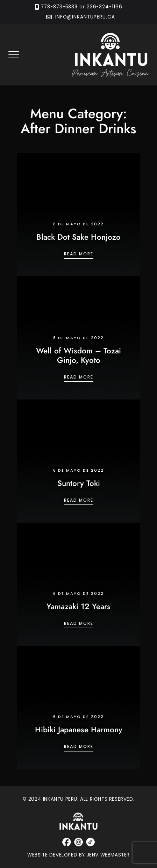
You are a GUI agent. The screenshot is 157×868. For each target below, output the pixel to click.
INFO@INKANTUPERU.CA (84, 17)
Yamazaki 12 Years (78, 606)
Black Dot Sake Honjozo (78, 237)
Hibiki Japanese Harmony (79, 729)
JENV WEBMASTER (108, 855)
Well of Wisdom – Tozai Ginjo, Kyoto (78, 355)
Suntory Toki (79, 483)
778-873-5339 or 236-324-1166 (81, 7)
